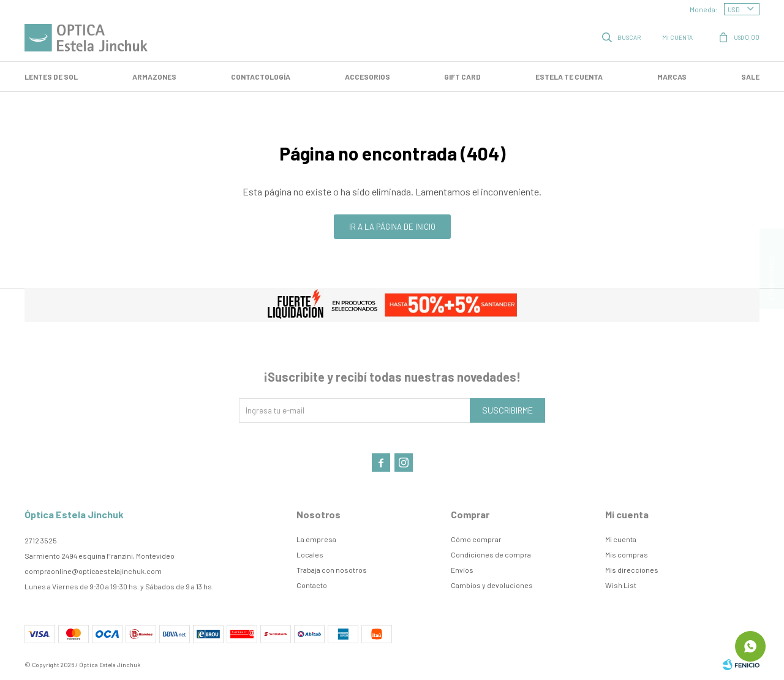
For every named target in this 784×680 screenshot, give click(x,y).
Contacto (312, 585)
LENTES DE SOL (51, 77)
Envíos (462, 570)
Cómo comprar (476, 539)
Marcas (672, 77)
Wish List (621, 585)
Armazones (154, 77)
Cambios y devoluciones (492, 585)
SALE (750, 77)
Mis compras (627, 554)
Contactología (261, 77)
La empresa (316, 539)
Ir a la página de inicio (392, 227)
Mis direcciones (632, 570)
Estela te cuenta (569, 77)
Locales (310, 554)
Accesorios (367, 77)
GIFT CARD (462, 77)
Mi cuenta (621, 539)
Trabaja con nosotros (332, 570)
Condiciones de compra (491, 554)
